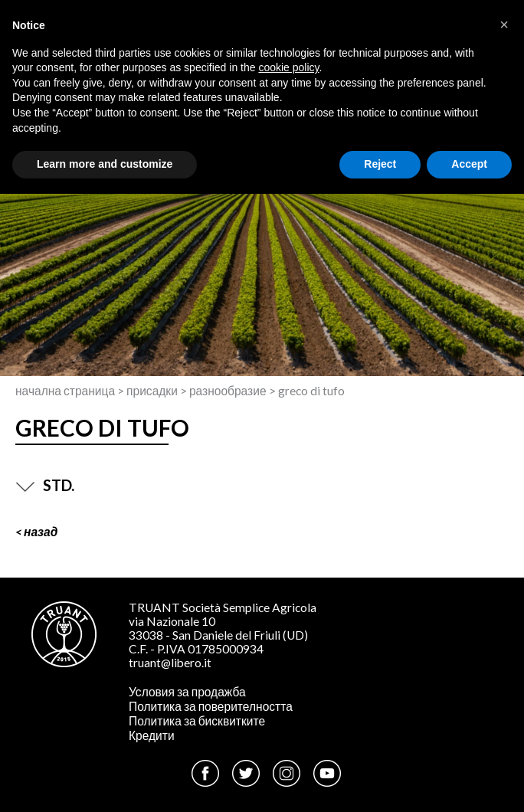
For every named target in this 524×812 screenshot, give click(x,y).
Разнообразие (228, 391)
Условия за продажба (187, 692)
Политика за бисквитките (197, 721)
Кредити (152, 735)
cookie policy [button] (288, 67)
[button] (504, 25)
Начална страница (65, 391)
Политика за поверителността (211, 706)
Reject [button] (380, 164)
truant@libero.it (170, 663)
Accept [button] (469, 164)
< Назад (36, 532)
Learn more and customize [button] (105, 164)
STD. (45, 485)
